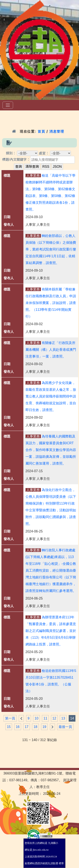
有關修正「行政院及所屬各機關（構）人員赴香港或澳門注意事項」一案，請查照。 (51, 350)
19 (44, 727)
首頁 (41, 131)
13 (63, 718)
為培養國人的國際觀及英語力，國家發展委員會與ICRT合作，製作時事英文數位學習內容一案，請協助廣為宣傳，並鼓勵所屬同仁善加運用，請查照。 (51, 450)
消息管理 (57, 131)
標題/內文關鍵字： (16, 160)
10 (36, 718)
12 (54, 718)
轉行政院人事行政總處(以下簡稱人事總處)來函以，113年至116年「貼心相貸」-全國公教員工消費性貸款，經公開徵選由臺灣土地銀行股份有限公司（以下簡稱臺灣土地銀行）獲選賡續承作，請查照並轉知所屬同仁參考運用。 (51, 570)
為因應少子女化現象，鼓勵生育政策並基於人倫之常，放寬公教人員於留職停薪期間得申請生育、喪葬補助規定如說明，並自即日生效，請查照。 (51, 396)
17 (27, 727)
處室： (44, 153)
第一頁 (10, 718)
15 (9, 727)
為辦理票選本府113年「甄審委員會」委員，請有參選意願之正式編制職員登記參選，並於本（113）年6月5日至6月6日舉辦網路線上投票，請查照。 (51, 631)
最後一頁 (65, 727)
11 (45, 718)
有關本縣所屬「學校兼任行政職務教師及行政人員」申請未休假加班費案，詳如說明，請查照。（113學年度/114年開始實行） (51, 303)
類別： (11, 153)
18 (35, 727)
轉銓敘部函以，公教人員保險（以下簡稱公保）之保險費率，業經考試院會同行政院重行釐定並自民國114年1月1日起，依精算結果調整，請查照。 (51, 249)
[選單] (8, 105)
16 (18, 727)
